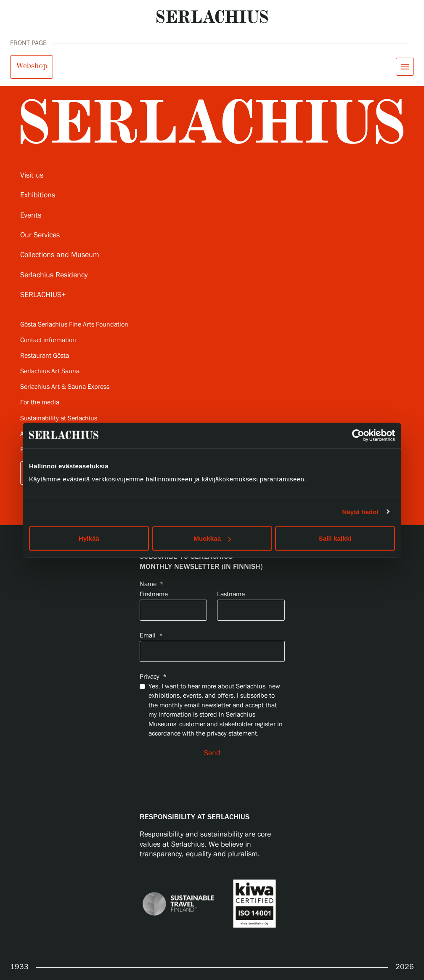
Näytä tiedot (361, 511)
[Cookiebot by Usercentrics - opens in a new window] (358, 435)
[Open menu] (405, 67)
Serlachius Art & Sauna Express (65, 387)
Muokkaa (212, 538)
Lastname (231, 594)
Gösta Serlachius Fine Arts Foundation (74, 325)
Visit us (32, 175)
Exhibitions (38, 195)
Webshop (32, 66)
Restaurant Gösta (45, 356)
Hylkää (89, 538)
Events (31, 215)
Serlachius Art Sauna (50, 371)
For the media (40, 402)
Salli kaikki (335, 538)
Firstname (154, 594)
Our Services (40, 235)
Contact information (48, 340)
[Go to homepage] (212, 17)
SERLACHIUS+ (43, 295)
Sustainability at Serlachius (59, 418)
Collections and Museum (60, 255)
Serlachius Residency (54, 275)
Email (151, 636)
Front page (28, 43)
